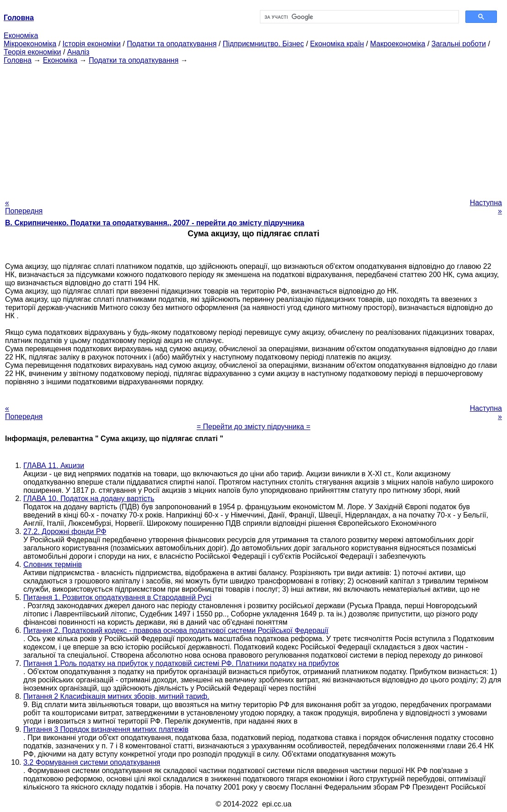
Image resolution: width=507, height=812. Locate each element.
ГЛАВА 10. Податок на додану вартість (89, 499)
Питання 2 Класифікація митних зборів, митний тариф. (116, 696)
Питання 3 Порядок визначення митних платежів (106, 729)
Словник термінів (53, 564)
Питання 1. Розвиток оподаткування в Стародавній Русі (117, 597)
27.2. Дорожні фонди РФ (65, 531)
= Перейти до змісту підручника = (254, 427)
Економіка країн (337, 44)
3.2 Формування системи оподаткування (92, 762)
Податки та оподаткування (172, 44)
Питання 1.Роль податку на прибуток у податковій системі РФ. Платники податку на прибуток (181, 663)
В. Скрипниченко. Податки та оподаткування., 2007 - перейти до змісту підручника (155, 223)
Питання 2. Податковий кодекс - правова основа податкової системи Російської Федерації (176, 630)
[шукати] (359, 17)
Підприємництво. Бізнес (264, 44)
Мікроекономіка (30, 44)
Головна (18, 60)
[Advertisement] (253, 129)
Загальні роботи (459, 44)
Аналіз (78, 52)
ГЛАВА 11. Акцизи (54, 466)
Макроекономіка (398, 44)
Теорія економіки (32, 52)
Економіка (21, 35)
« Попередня (24, 207)
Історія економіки (92, 44)
